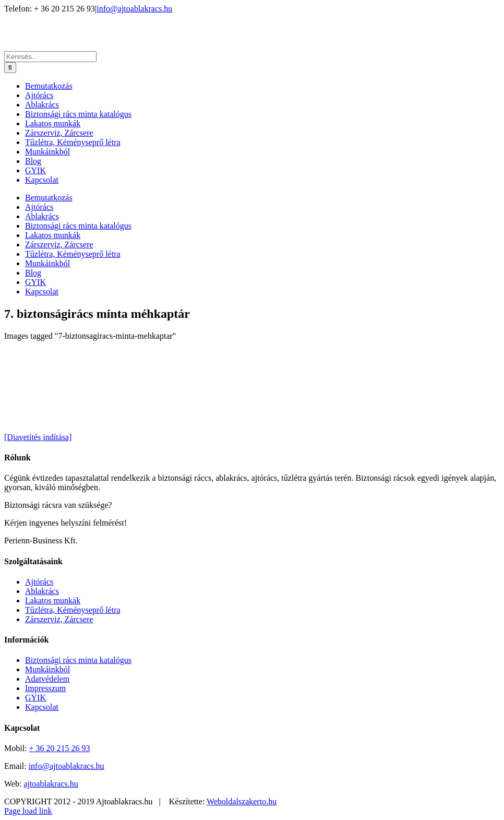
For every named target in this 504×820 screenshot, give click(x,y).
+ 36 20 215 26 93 (60, 748)
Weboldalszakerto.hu (242, 801)
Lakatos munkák (53, 601)
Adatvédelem (47, 679)
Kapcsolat (42, 707)
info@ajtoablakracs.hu (134, 9)
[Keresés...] (50, 57)
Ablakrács (42, 591)
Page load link (28, 811)
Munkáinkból (47, 669)
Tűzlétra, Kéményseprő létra (73, 610)
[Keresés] (10, 68)
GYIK (35, 698)
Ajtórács (39, 582)
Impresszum (45, 688)
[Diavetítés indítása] (38, 437)
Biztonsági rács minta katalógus (78, 660)
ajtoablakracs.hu (51, 784)
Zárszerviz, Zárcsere (59, 619)
